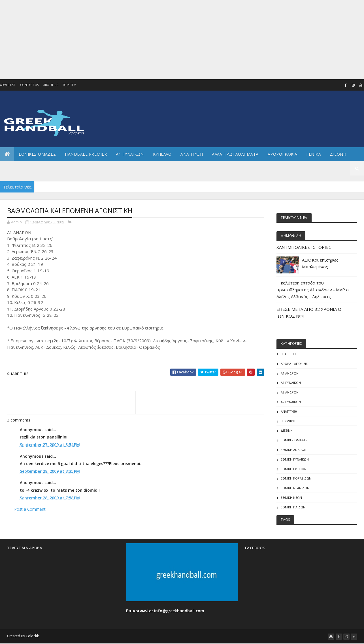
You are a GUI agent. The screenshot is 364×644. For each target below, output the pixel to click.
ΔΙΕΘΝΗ (287, 430)
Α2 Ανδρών (290, 392)
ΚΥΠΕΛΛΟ (162, 154)
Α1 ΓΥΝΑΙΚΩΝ (130, 154)
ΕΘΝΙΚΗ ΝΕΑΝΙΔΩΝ (295, 488)
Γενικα (314, 154)
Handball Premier (86, 154)
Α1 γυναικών (291, 383)
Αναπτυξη (192, 154)
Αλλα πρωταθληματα (235, 154)
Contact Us (30, 85)
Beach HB (288, 354)
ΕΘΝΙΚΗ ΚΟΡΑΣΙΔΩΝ (296, 478)
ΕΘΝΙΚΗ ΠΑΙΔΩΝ (293, 507)
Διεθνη (338, 154)
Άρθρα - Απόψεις (294, 364)
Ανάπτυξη (289, 411)
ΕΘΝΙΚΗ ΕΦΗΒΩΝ (294, 469)
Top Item (69, 85)
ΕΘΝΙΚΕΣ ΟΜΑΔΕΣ (37, 154)
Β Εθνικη (288, 421)
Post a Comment (30, 510)
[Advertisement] (162, 40)
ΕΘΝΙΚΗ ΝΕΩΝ (291, 498)
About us (51, 85)
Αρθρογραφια (283, 154)
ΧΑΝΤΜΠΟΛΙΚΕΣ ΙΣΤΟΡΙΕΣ (304, 247)
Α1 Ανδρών (290, 373)
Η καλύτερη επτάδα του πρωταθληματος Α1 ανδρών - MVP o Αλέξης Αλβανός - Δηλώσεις (313, 290)
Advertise (8, 85)
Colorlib (33, 636)
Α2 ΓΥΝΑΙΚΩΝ (291, 402)
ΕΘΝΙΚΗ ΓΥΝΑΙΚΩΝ (295, 459)
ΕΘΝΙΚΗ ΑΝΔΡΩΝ (294, 450)
